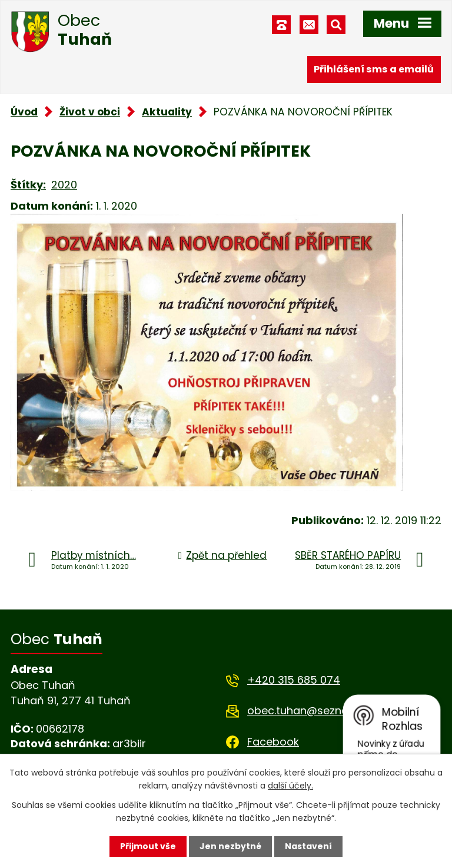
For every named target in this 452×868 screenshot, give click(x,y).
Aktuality (167, 112)
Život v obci (90, 112)
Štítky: (28, 185)
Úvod (24, 112)
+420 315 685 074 (294, 680)
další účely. (290, 786)
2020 (64, 185)
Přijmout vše (148, 846)
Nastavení (308, 846)
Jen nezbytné (230, 846)
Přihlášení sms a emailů (374, 69)
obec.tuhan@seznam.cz (310, 710)
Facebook (273, 742)
